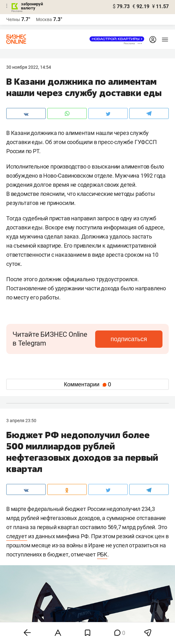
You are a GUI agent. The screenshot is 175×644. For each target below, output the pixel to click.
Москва (44, 19)
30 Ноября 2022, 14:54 (29, 67)
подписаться (129, 339)
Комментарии (87, 384)
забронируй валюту (32, 6)
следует (17, 536)
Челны (13, 19)
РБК (102, 554)
